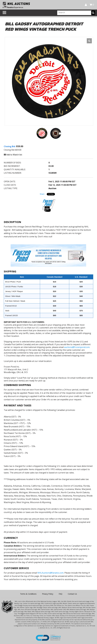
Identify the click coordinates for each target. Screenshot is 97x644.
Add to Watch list (13, 155)
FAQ (60, 594)
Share (42, 194)
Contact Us (72, 594)
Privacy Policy (48, 594)
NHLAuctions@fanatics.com (51, 573)
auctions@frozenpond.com (77, 347)
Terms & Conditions (28, 594)
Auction (52, 188)
